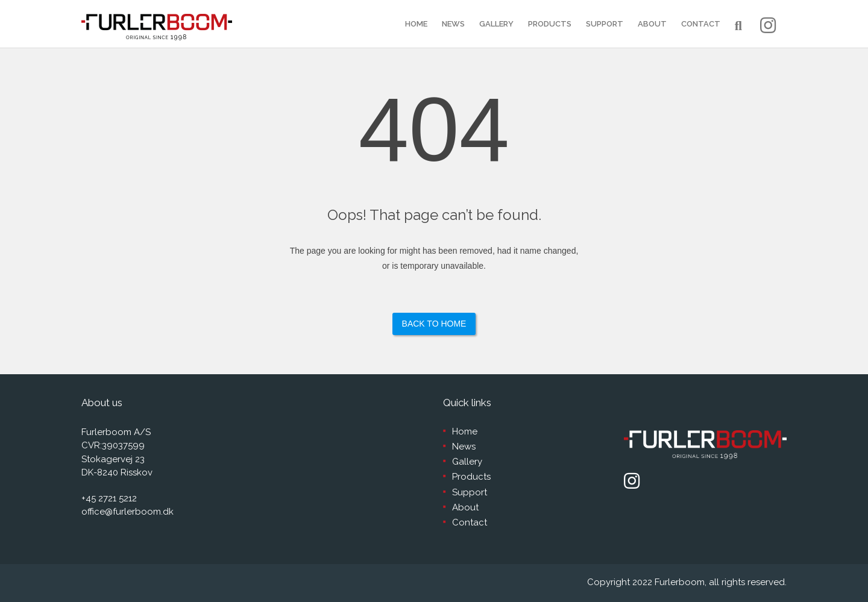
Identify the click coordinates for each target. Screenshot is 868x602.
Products (550, 24)
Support (605, 24)
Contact (701, 24)
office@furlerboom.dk (127, 512)
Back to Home (434, 324)
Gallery (496, 24)
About (652, 24)
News (453, 24)
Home (416, 24)
